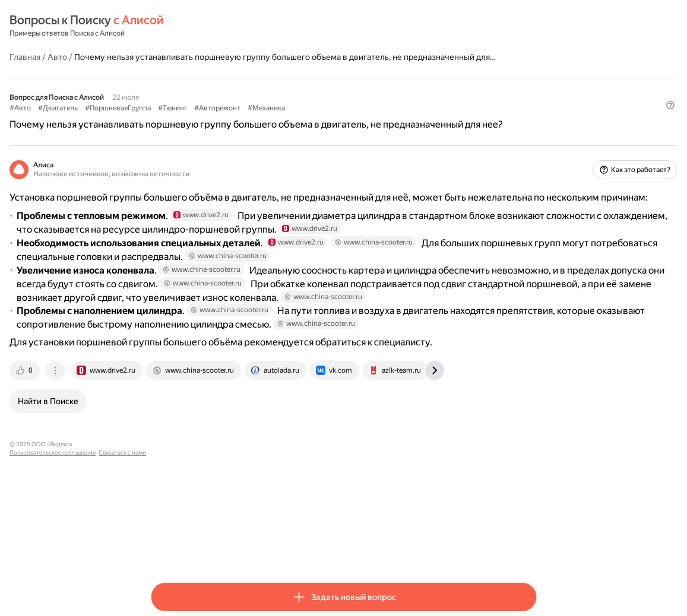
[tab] (167, 494)
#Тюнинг (314, 119)
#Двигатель (199, 119)
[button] (529, 139)
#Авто (162, 119)
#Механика (408, 119)
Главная (166, 56)
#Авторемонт (359, 119)
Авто (199, 56)
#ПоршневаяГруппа (259, 119)
